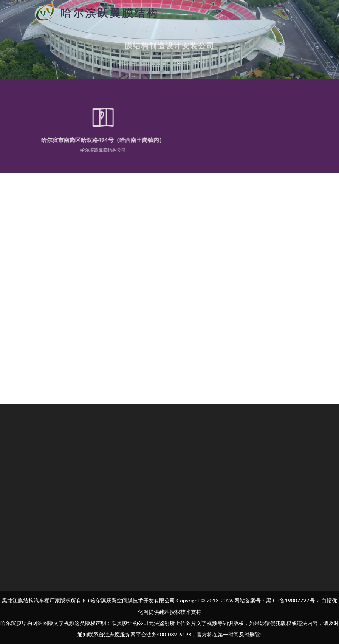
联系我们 (195, 75)
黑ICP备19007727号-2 (293, 600)
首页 (129, 75)
